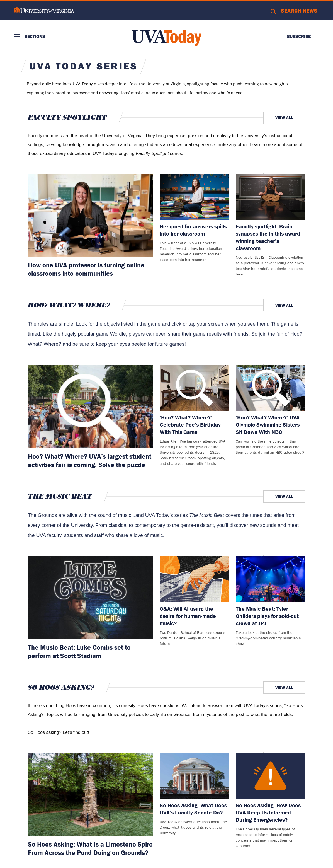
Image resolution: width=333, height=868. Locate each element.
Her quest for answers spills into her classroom (193, 230)
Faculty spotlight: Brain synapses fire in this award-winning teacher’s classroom (269, 237)
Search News (299, 11)
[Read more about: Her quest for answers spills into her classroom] (194, 197)
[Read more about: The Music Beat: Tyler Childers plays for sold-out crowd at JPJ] (270, 579)
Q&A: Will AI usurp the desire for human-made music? (188, 616)
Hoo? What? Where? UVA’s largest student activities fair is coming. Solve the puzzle (90, 460)
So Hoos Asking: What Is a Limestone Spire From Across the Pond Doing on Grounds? (90, 848)
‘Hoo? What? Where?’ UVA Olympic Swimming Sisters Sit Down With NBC (268, 425)
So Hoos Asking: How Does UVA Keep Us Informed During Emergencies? (268, 812)
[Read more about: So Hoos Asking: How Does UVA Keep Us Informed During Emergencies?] (270, 776)
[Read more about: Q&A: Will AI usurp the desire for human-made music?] (194, 579)
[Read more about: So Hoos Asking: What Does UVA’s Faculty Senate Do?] (194, 776)
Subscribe (299, 36)
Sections (35, 36)
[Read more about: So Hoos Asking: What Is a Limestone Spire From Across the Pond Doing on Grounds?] (90, 794)
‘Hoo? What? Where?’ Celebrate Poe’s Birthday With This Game (190, 425)
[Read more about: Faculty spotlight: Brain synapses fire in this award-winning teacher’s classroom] (270, 197)
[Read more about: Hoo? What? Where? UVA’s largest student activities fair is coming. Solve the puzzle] (90, 406)
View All (284, 117)
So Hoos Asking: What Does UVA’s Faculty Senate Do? (193, 809)
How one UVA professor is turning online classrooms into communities (86, 269)
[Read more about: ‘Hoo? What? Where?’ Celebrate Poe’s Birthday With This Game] (194, 388)
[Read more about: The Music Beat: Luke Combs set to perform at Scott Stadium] (90, 598)
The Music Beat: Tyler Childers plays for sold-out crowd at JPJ (267, 616)
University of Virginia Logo (44, 10)
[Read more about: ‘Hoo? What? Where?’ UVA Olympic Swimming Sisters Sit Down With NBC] (270, 388)
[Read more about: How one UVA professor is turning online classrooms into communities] (90, 215)
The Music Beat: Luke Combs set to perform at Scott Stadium (79, 651)
